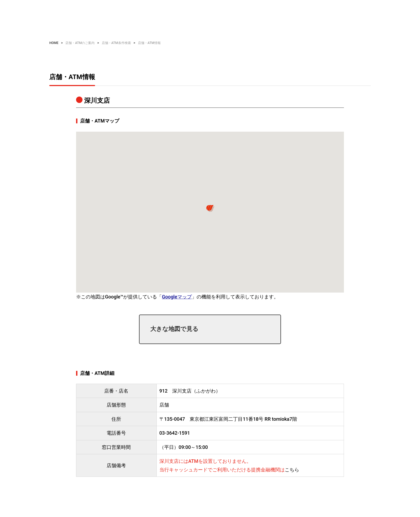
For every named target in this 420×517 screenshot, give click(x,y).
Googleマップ (177, 297)
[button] (210, 208)
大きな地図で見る (174, 329)
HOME (54, 43)
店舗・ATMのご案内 (80, 43)
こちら (292, 470)
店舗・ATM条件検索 (116, 43)
